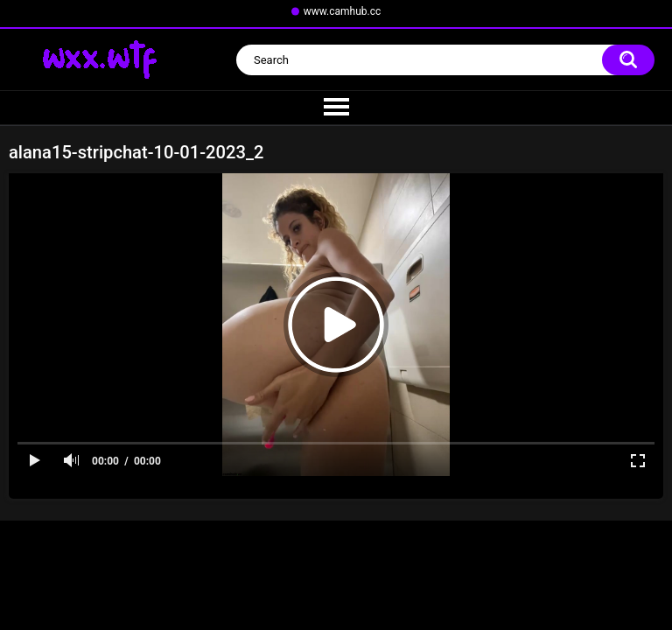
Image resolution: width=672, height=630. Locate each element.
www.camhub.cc (343, 11)
